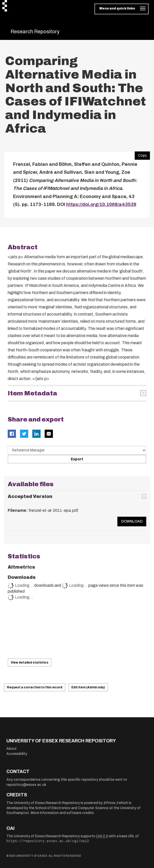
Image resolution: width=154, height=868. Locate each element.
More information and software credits (62, 813)
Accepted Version (30, 496)
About (12, 749)
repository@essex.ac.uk (26, 785)
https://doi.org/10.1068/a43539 (101, 204)
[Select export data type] (77, 450)
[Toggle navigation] (122, 9)
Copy (141, 154)
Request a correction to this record (35, 687)
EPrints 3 (111, 803)
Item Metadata (32, 393)
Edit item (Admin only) (88, 687)
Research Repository (35, 31)
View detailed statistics (30, 663)
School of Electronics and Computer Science (72, 808)
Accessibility (17, 754)
